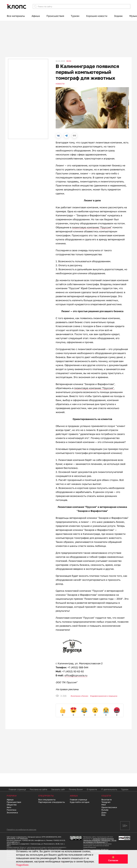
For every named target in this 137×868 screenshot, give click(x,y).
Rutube (105, 810)
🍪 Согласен (113, 859)
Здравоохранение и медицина (104, 696)
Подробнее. (23, 865)
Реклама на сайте (39, 789)
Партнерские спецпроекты (52, 802)
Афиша (36, 16)
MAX (104, 805)
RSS (103, 815)
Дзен (104, 812)
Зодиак (118, 16)
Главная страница (17, 789)
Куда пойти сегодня (80, 802)
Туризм (75, 16)
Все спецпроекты (47, 800)
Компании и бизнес (80, 696)
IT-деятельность (109, 789)
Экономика (12, 812)
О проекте (92, 789)
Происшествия (55, 16)
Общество (12, 805)
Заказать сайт (58, 789)
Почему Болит (76, 789)
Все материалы (16, 16)
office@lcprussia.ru (76, 675)
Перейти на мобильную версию (21, 829)
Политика (11, 810)
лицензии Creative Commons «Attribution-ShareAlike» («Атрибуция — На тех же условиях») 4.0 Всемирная (100, 840)
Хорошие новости (97, 16)
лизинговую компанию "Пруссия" (92, 227)
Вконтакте (107, 800)
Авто (9, 807)
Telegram (106, 802)
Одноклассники (109, 807)
